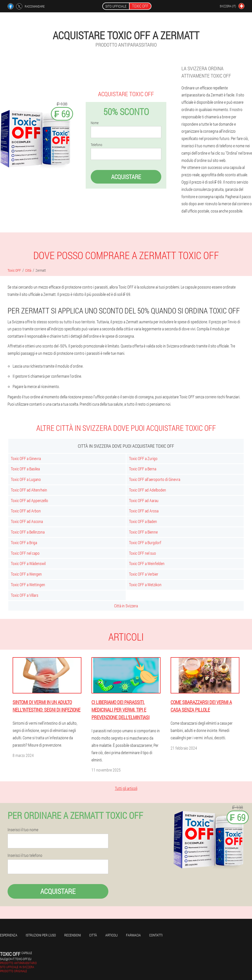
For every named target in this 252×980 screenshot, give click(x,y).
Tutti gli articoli (126, 788)
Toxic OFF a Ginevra (26, 458)
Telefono (97, 145)
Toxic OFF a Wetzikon (145, 585)
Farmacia (133, 935)
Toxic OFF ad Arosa (144, 511)
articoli (112, 935)
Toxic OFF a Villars (25, 595)
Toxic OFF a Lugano (26, 479)
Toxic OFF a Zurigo (143, 458)
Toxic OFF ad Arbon (26, 511)
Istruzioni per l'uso (41, 935)
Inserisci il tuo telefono (25, 855)
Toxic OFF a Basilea (25, 469)
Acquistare (126, 177)
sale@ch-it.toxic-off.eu (16, 959)
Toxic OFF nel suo (143, 553)
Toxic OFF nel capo (25, 553)
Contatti (156, 935)
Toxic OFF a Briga (24, 542)
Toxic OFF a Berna (143, 469)
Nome (95, 123)
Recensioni (73, 935)
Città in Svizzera (126, 606)
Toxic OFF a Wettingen (28, 585)
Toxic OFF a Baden (143, 521)
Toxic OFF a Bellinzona (28, 532)
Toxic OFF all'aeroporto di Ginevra (155, 479)
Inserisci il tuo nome (23, 830)
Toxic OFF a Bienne (143, 532)
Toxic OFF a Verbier (144, 574)
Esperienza (9, 935)
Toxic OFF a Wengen (26, 574)
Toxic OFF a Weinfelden (147, 563)
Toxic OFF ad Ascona (27, 521)
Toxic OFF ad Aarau (144, 500)
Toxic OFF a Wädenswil (28, 563)
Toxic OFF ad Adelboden (148, 490)
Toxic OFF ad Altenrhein (29, 490)
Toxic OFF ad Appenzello (29, 500)
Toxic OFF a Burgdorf (145, 542)
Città (93, 935)
